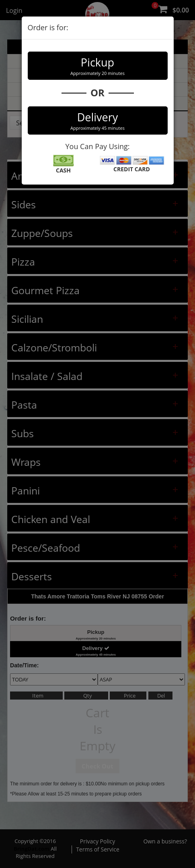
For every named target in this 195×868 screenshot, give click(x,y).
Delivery (98, 120)
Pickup (98, 66)
